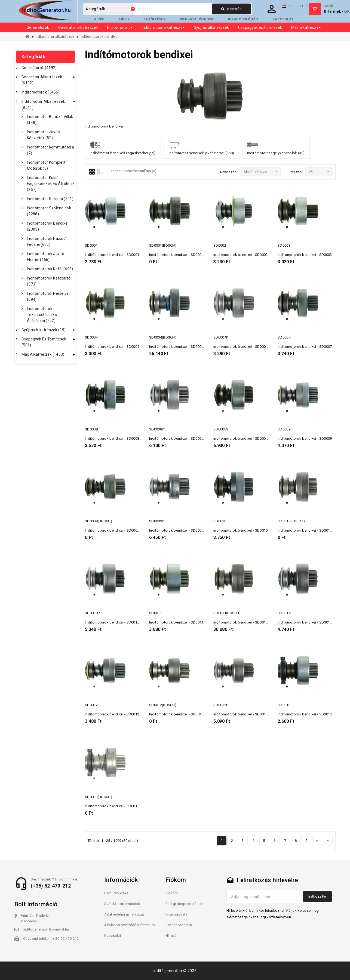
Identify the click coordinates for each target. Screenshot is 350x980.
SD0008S (221, 429)
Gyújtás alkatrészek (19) (44, 330)
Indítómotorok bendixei (99, 37)
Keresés (231, 9)
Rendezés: (229, 172)
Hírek (125, 19)
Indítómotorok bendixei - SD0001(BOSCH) (183, 255)
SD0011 (156, 613)
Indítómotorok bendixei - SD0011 (176, 622)
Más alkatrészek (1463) (43, 354)
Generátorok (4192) (39, 68)
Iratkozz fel (317, 896)
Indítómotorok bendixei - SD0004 (112, 347)
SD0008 (91, 429)
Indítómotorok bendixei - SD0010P (113, 622)
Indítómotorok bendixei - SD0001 (112, 255)
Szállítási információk (122, 904)
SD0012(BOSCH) (163, 705)
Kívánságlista (176, 914)
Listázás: (295, 172)
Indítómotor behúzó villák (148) (50, 120)
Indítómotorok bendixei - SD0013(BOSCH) (119, 806)
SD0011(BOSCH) (227, 613)
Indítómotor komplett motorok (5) (46, 165)
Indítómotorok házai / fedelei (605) (46, 241)
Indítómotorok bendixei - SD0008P (177, 438)
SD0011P (285, 613)
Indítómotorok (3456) (41, 92)
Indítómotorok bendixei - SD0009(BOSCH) (119, 530)
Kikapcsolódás (243, 19)
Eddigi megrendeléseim (185, 904)
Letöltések (155, 19)
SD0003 (284, 245)
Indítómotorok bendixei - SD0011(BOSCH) (248, 622)
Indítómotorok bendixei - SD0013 (305, 714)
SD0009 (284, 429)
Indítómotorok (120, 27)
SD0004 (91, 337)
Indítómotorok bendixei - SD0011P (306, 622)
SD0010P (92, 613)
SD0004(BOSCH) (163, 337)
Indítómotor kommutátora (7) (50, 150)
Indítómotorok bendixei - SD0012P (242, 714)
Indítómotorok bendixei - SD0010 (240, 530)
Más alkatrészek (306, 27)
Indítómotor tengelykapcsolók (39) (276, 147)
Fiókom (172, 893)
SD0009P (156, 521)
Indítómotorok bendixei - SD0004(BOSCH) (183, 347)
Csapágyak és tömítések (260, 27)
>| (328, 841)
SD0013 (284, 705)
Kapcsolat (283, 19)
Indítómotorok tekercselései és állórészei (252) (42, 315)
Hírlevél (171, 936)
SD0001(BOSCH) (163, 245)
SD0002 (220, 245)
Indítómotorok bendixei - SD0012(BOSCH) (183, 714)
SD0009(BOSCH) (99, 521)
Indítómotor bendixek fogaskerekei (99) (123, 147)
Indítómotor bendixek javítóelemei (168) (202, 147)
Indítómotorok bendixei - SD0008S (242, 438)
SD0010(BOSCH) (291, 521)
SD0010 (220, 521)
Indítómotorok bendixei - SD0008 (112, 438)
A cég (99, 19)
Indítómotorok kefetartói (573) (49, 281)
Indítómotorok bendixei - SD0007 (305, 347)
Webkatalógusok (197, 19)
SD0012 (91, 705)
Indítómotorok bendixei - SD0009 (305, 438)
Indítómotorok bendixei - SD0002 (240, 255)
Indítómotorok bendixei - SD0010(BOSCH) (312, 530)
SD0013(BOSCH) (99, 797)
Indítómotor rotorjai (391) (50, 199)
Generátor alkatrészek (78, 27)
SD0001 (91, 245)
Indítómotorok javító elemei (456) (46, 257)
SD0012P (221, 705)
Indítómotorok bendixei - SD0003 (305, 255)
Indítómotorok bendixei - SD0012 (112, 714)
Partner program (179, 925)
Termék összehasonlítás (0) (134, 171)
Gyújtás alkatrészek (211, 27)
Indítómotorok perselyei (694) (48, 296)
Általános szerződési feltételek (130, 925)
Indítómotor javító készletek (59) (43, 135)
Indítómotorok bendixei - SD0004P (242, 347)
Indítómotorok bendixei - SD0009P (177, 530)
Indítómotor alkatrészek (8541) (43, 104)
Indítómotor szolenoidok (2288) (49, 211)
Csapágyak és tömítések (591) (44, 342)
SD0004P (221, 337)
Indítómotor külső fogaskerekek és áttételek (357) (51, 184)
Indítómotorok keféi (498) (50, 269)
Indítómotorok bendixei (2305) (48, 226)
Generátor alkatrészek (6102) (42, 80)
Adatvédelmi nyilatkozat (124, 914)
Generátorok (38, 27)
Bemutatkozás (116, 893)
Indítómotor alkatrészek (163, 27)
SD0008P (156, 429)
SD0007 (284, 337)
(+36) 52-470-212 (51, 886)
